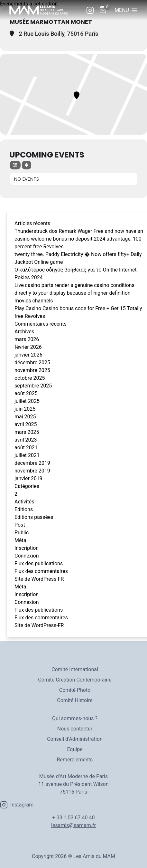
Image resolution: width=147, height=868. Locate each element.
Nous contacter (75, 729)
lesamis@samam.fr (73, 825)
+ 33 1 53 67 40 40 (74, 818)
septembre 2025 (33, 386)
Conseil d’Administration (75, 739)
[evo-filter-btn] (15, 165)
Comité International (75, 669)
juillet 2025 (27, 401)
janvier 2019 (28, 478)
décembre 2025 (32, 362)
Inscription (27, 548)
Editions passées (34, 517)
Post (20, 525)
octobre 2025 (30, 378)
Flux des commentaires (41, 571)
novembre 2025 (32, 370)
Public (22, 533)
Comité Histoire (75, 700)
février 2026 (28, 347)
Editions (24, 509)
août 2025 (26, 393)
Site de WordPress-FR (39, 579)
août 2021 (26, 448)
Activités (24, 502)
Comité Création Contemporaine (75, 680)
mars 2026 (27, 339)
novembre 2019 (32, 471)
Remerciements (75, 760)
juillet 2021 (27, 455)
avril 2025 (26, 424)
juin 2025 (25, 409)
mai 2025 (25, 417)
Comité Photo (75, 690)
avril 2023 (26, 440)
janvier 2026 (28, 355)
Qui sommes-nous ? (75, 718)
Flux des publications (39, 563)
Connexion (27, 556)
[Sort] (27, 165)
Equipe (75, 749)
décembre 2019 (32, 463)
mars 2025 (27, 432)
